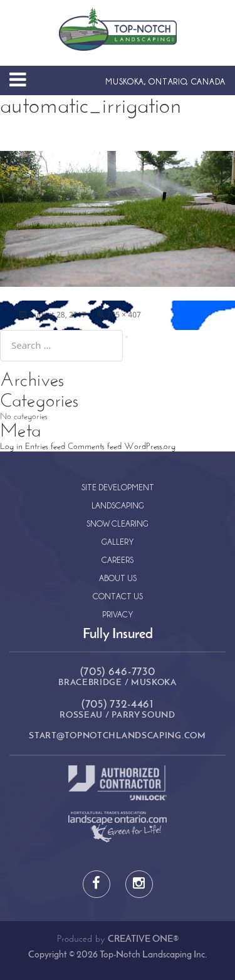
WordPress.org (150, 447)
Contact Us (118, 596)
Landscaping (118, 505)
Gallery (118, 541)
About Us (118, 578)
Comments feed (95, 447)
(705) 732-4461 (118, 705)
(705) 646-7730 (118, 672)
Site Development (118, 487)
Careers (118, 560)
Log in (11, 447)
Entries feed (45, 447)
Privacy (118, 614)
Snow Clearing (118, 523)
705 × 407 (124, 315)
